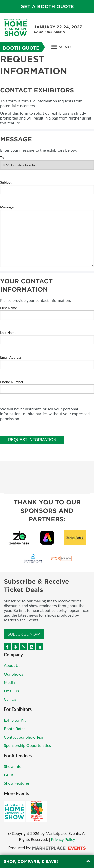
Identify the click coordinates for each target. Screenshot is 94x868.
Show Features (17, 783)
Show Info (13, 766)
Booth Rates (15, 728)
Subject (6, 182)
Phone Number (12, 382)
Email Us (11, 691)
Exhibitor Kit (15, 720)
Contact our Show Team (25, 737)
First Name (8, 308)
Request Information (32, 440)
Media (9, 682)
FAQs (9, 775)
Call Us (10, 699)
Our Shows (13, 674)
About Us (12, 665)
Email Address (11, 357)
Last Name (8, 332)
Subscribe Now (24, 634)
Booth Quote (21, 48)
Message (7, 207)
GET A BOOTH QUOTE (47, 6)
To (2, 158)
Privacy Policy (63, 839)
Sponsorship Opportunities (27, 745)
